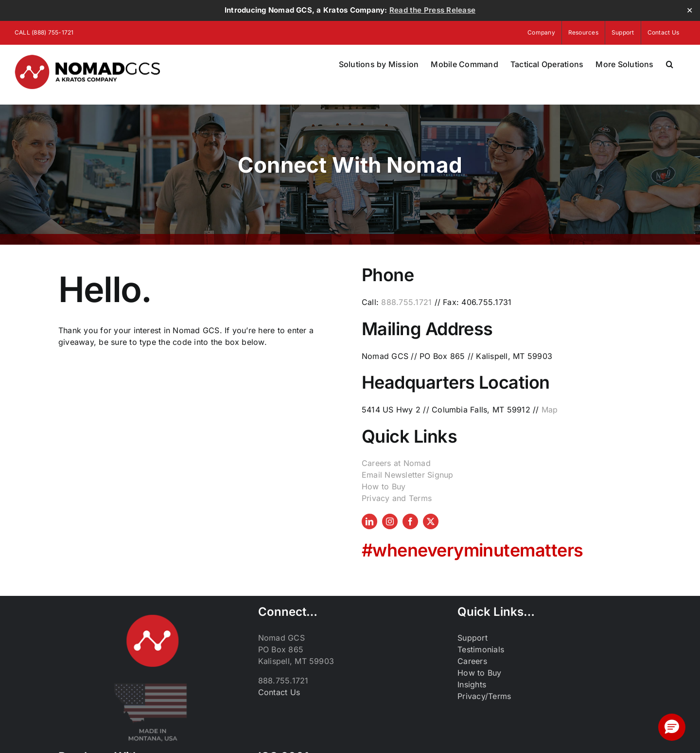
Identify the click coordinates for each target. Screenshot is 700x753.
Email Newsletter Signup (408, 475)
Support (472, 638)
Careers (472, 661)
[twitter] (431, 521)
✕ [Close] (690, 10)
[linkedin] (369, 521)
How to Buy (384, 486)
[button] (670, 64)
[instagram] (390, 521)
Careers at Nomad (396, 463)
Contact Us (279, 692)
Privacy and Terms (397, 498)
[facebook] (410, 521)
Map (550, 410)
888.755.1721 (406, 302)
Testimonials (481, 649)
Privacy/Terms (484, 696)
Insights (472, 684)
